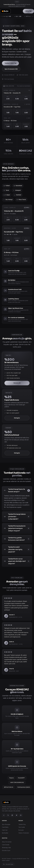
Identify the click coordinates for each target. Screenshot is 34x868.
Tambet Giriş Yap (10, 63)
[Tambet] (5, 11)
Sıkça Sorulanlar (7, 842)
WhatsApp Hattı (6, 848)
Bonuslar (21, 830)
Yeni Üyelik (22, 827)
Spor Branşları (6, 824)
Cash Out (5, 830)
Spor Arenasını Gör (11, 69)
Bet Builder (5, 833)
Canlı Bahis (5, 827)
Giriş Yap (28, 11)
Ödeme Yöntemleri (24, 833)
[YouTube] (21, 815)
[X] (8, 815)
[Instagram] (12, 815)
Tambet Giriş (22, 824)
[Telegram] (17, 815)
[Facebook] (4, 815)
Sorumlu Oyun (6, 850)
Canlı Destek (6, 845)
